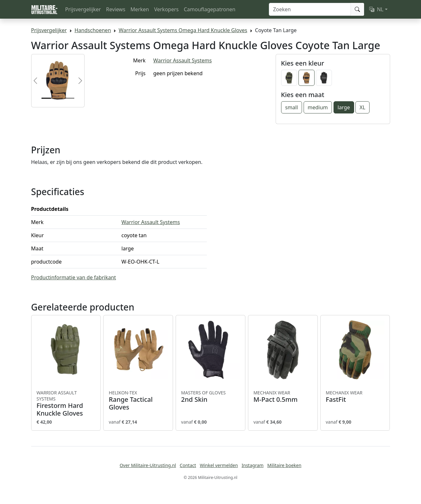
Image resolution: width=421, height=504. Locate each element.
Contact (188, 465)
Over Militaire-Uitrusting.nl (148, 465)
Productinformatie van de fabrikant (74, 277)
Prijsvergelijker (83, 9)
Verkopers (166, 9)
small (292, 107)
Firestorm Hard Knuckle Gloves (66, 404)
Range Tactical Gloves (138, 401)
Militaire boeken (284, 465)
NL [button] (376, 9)
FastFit (355, 397)
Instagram (252, 465)
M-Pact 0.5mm (283, 397)
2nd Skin (210, 397)
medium (318, 107)
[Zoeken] (310, 9)
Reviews (116, 9)
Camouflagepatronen (209, 9)
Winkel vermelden (219, 465)
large (344, 107)
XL (362, 107)
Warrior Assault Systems (183, 60)
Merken (140, 9)
